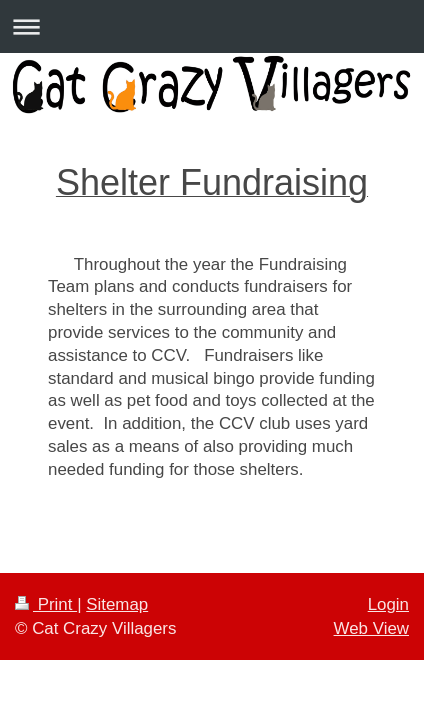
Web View (371, 628)
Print (46, 604)
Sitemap (117, 604)
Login (388, 604)
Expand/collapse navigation (212, 26)
